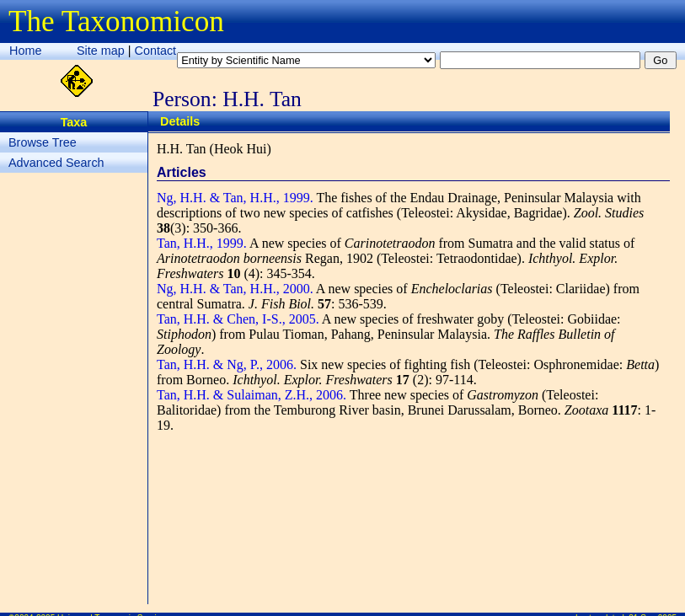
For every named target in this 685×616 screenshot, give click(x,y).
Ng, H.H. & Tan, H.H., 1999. (235, 198)
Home (25, 51)
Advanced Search (56, 163)
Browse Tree (43, 142)
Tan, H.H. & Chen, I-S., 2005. (238, 319)
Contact (156, 51)
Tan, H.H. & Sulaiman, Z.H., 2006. (252, 395)
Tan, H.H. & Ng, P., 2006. (227, 364)
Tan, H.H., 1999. (202, 243)
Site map (101, 51)
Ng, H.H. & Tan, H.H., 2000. (235, 289)
